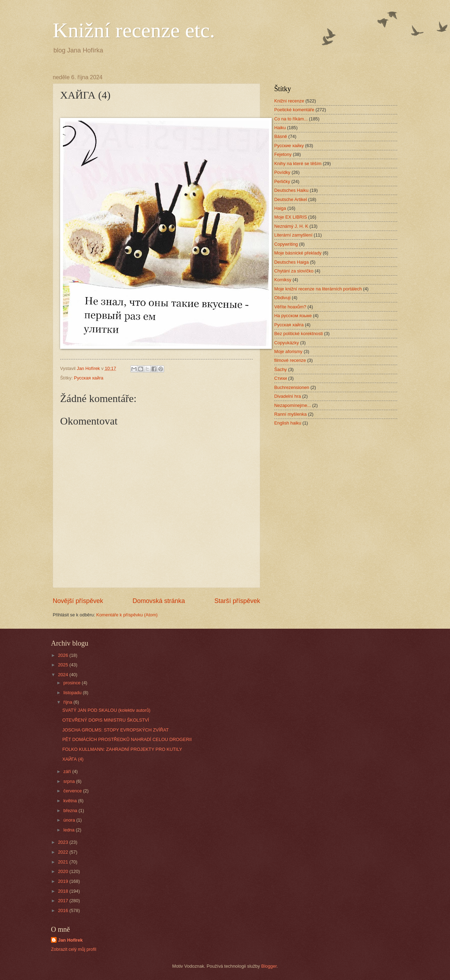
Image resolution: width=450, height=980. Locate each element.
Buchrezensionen (292, 387)
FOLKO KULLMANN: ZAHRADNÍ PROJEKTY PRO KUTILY (122, 749)
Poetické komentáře (294, 110)
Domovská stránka (159, 601)
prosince (72, 683)
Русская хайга (89, 378)
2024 (64, 675)
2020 (64, 871)
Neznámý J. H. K (291, 226)
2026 (64, 655)
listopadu (73, 693)
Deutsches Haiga (291, 262)
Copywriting (286, 244)
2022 (64, 852)
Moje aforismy (288, 351)
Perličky (282, 181)
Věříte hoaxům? (290, 307)
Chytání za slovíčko (294, 271)
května (71, 801)
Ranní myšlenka (290, 414)
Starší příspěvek (237, 601)
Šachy (281, 369)
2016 (64, 910)
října (68, 702)
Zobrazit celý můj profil (74, 949)
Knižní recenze (289, 101)
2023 (64, 842)
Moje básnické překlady (298, 253)
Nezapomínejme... (292, 405)
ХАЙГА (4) (73, 759)
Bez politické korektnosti (298, 334)
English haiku (288, 423)
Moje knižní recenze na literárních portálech (318, 289)
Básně (281, 136)
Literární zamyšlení (293, 235)
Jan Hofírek (70, 940)
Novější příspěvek (78, 601)
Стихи (281, 378)
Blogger (269, 966)
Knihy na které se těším (298, 164)
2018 (64, 891)
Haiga (280, 208)
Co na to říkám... (291, 119)
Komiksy (283, 280)
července (73, 791)
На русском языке (293, 316)
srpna (70, 781)
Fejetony (283, 154)
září (68, 771)
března (71, 811)
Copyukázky (287, 343)
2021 (64, 862)
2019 (64, 881)
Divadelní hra (288, 396)
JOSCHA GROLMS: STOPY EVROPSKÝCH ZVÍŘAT (115, 730)
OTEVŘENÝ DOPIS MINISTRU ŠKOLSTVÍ (106, 720)
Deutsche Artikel (291, 199)
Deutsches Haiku (291, 190)
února (70, 820)
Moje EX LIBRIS (291, 217)
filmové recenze (290, 360)
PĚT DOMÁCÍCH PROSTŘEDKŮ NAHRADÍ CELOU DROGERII (127, 739)
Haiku (280, 128)
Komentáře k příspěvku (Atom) (127, 615)
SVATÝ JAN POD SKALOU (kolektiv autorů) (106, 710)
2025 (64, 665)
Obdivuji (282, 298)
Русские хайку (289, 146)
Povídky (282, 172)
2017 (64, 901)
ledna (69, 830)
